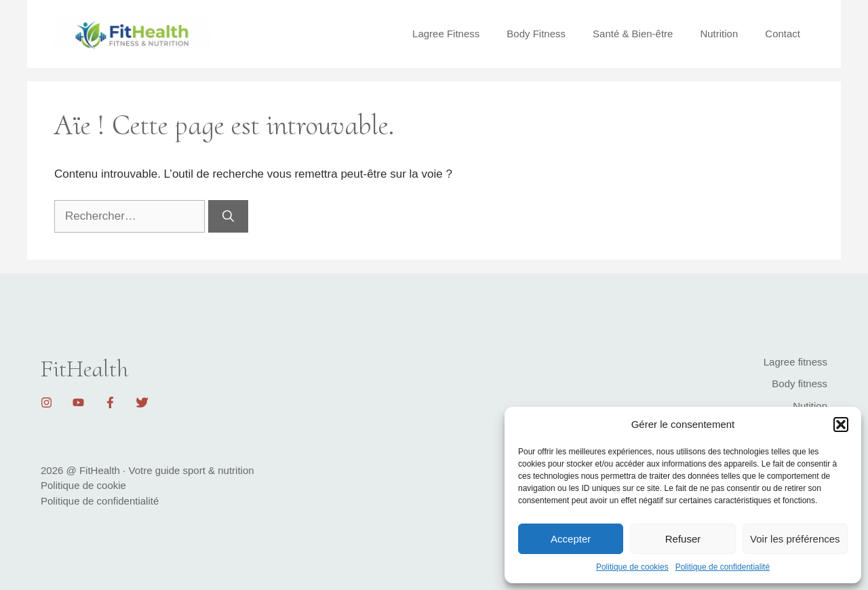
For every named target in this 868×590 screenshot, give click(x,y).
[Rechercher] (228, 216)
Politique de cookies (632, 567)
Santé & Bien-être (633, 34)
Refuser (683, 539)
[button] (841, 425)
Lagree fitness (795, 362)
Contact (783, 34)
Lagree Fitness (446, 34)
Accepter (571, 539)
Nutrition (719, 34)
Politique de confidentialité (723, 567)
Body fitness (800, 383)
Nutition (810, 406)
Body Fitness (536, 34)
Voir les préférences (795, 539)
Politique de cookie (83, 485)
